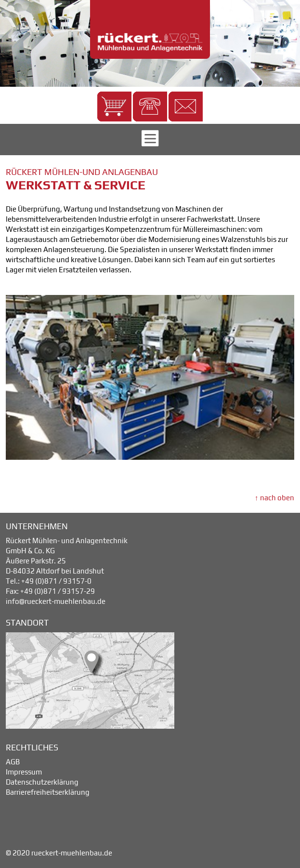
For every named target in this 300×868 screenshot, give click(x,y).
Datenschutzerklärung (42, 782)
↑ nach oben (274, 498)
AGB (13, 762)
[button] (114, 107)
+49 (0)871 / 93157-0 (56, 581)
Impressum (24, 772)
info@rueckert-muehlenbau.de (56, 601)
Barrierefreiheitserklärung (48, 792)
